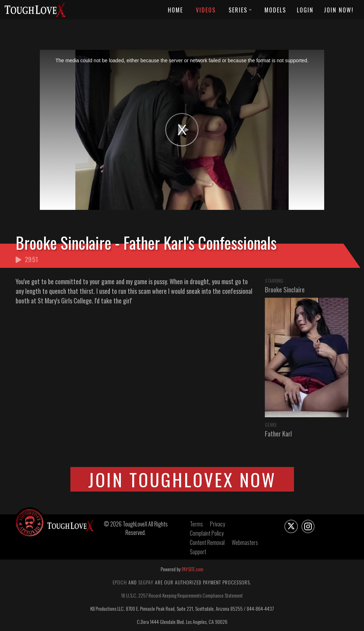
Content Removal (207, 542)
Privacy (218, 524)
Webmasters (245, 542)
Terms (196, 524)
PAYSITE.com (192, 569)
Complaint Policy (207, 533)
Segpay (146, 582)
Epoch (120, 582)
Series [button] (240, 10)
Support (198, 552)
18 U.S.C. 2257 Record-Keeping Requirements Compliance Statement (182, 595)
